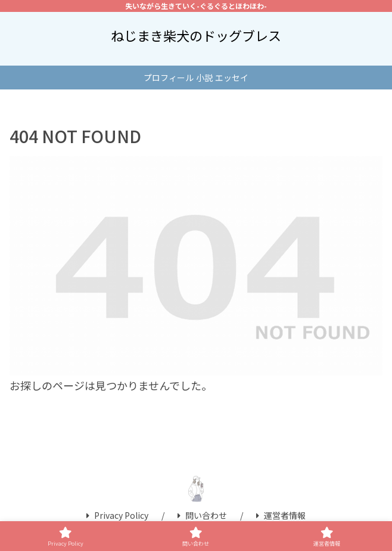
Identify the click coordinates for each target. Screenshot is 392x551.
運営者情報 (281, 515)
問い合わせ (202, 515)
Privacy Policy (117, 515)
